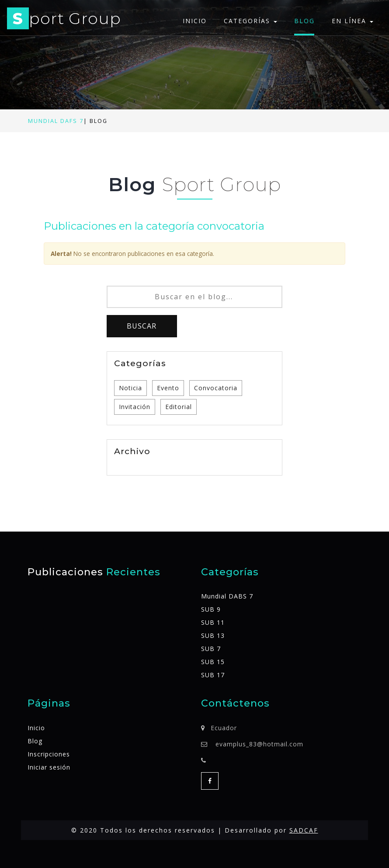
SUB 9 (211, 609)
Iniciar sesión (49, 767)
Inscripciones (49, 754)
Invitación (135, 407)
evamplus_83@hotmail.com (259, 744)
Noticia (130, 388)
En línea (353, 21)
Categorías (250, 21)
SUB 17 (213, 675)
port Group (64, 20)
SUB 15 (213, 662)
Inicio (195, 21)
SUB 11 (213, 622)
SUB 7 (211, 649)
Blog (304, 21)
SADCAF (304, 830)
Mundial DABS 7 (227, 596)
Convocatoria (216, 388)
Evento (168, 388)
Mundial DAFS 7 (56, 121)
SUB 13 (213, 635)
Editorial (179, 407)
